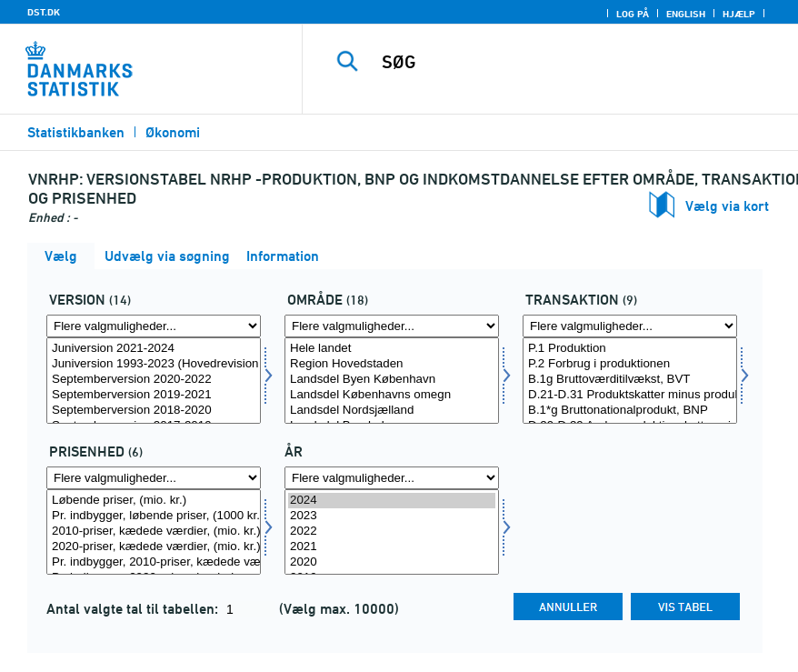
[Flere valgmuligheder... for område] (392, 326)
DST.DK (44, 12)
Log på (633, 14)
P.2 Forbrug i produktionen (630, 364)
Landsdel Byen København (392, 380)
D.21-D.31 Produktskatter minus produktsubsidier (630, 395)
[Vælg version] (154, 381)
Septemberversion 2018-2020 (154, 411)
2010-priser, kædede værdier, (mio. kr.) (154, 532)
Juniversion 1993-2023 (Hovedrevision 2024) (154, 364)
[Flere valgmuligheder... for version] (154, 326)
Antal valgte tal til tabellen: (134, 609)
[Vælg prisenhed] (154, 532)
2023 (392, 516)
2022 (392, 532)
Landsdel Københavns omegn (392, 395)
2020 (392, 562)
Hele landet (392, 349)
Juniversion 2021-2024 (154, 349)
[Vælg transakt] (630, 381)
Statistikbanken (76, 132)
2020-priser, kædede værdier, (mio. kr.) (154, 547)
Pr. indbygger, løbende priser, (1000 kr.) (154, 516)
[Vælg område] (392, 381)
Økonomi (173, 132)
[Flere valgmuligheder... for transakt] (630, 326)
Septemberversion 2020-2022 (154, 380)
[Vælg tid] (392, 532)
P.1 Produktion (630, 349)
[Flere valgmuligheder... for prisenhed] (154, 478)
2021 (392, 547)
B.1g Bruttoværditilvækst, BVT (630, 380)
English (686, 14)
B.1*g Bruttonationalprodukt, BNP (630, 411)
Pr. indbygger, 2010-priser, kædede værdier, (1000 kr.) (154, 562)
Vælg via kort (727, 206)
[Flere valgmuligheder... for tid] (392, 478)
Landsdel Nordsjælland (392, 411)
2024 (392, 501)
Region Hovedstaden (392, 364)
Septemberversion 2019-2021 (154, 395)
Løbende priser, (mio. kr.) (154, 501)
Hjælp (739, 14)
